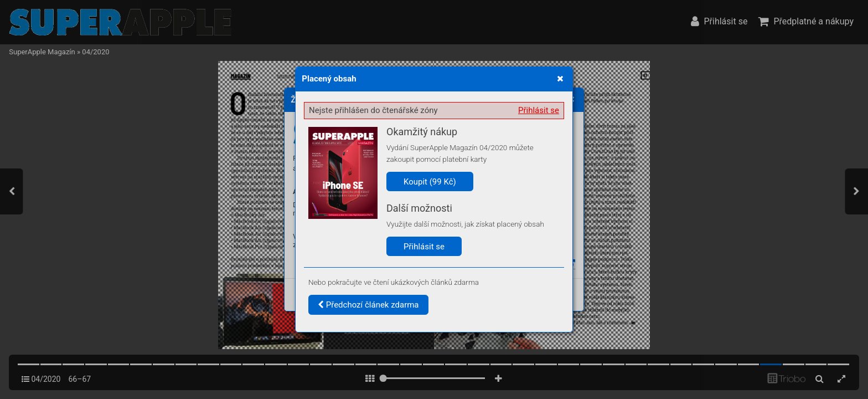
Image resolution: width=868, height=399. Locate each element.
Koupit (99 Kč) (430, 182)
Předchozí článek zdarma (368, 305)
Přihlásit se (539, 110)
